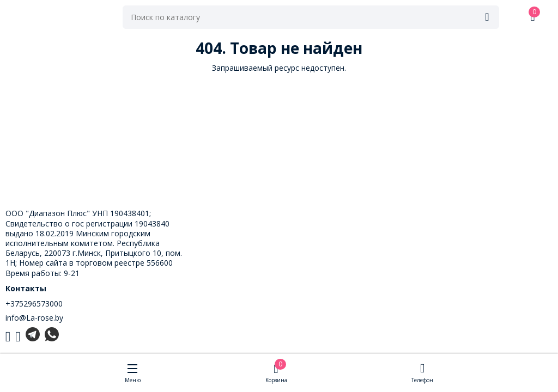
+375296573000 (34, 304)
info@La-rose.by (34, 318)
